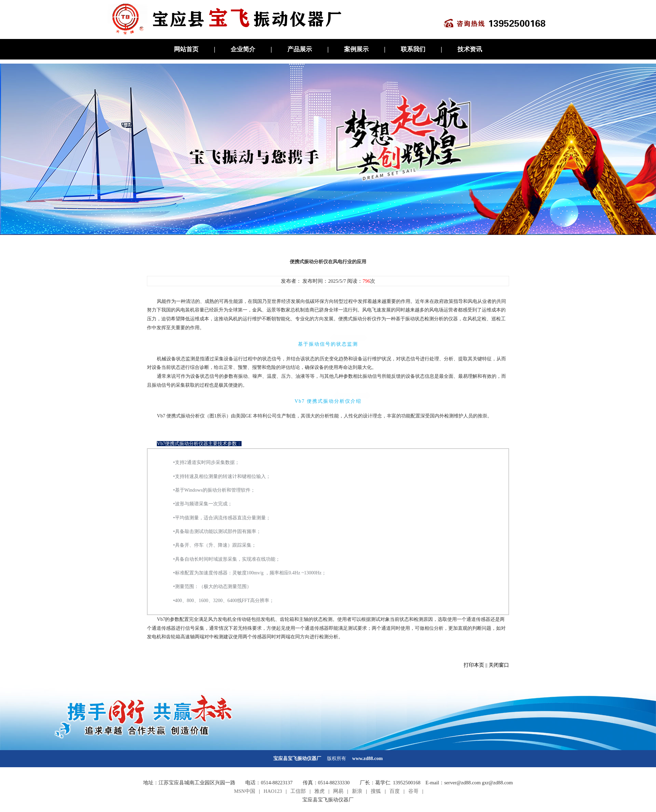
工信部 (298, 791)
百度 (395, 791)
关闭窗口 (499, 665)
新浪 (357, 791)
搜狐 (376, 791)
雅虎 (319, 791)
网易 (338, 791)
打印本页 (474, 665)
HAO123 (273, 791)
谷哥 (413, 791)
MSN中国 (245, 791)
